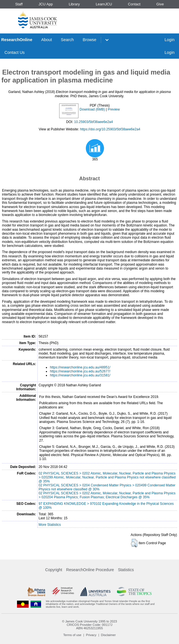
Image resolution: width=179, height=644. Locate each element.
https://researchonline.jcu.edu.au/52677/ (80, 371)
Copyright (54, 570)
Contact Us (15, 52)
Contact (134, 4)
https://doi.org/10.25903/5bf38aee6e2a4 (110, 129)
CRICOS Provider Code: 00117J (89, 625)
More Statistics (50, 525)
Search (67, 40)
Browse (89, 40)
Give (160, 4)
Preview (114, 109)
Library (74, 4)
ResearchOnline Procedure (90, 570)
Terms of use (72, 635)
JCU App (46, 4)
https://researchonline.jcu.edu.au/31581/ (80, 375)
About (47, 40)
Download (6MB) (92, 109)
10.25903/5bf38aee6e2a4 (94, 122)
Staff (19, 4)
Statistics (126, 570)
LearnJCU (104, 4)
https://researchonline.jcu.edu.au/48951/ (80, 367)
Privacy (91, 635)
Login (170, 40)
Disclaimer (108, 635)
